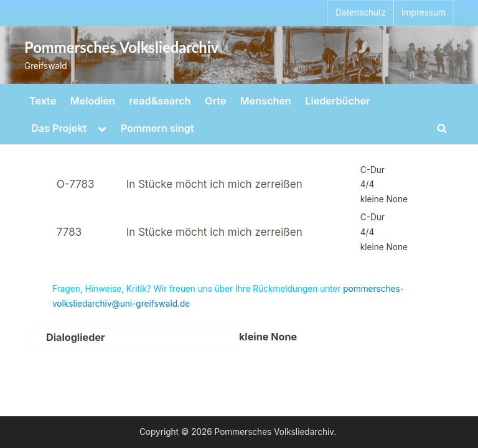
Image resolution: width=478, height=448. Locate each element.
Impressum (424, 12)
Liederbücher (337, 101)
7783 (69, 232)
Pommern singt (157, 128)
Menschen (266, 101)
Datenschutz (361, 12)
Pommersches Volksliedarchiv (121, 47)
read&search (160, 101)
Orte (215, 101)
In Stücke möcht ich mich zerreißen (214, 184)
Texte (43, 101)
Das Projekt (59, 128)
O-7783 (76, 184)
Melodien (93, 101)
